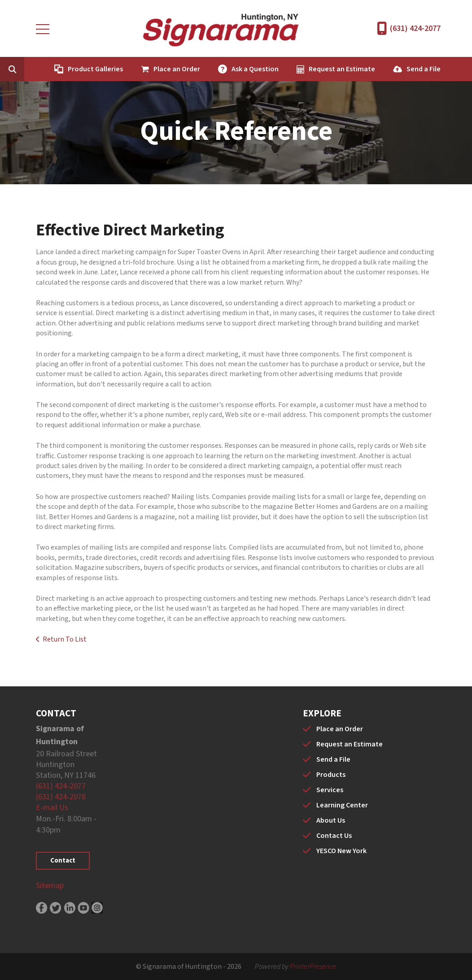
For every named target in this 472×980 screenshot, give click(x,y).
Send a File (424, 69)
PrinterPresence (313, 967)
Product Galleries (95, 69)
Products (331, 775)
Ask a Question (255, 69)
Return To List (65, 639)
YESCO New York (341, 851)
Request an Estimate (342, 69)
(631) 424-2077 (415, 28)
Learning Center (342, 805)
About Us (331, 820)
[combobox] (26, 69)
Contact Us (334, 836)
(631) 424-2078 (61, 797)
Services (330, 790)
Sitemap (50, 886)
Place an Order (177, 69)
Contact (63, 861)
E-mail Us (52, 808)
